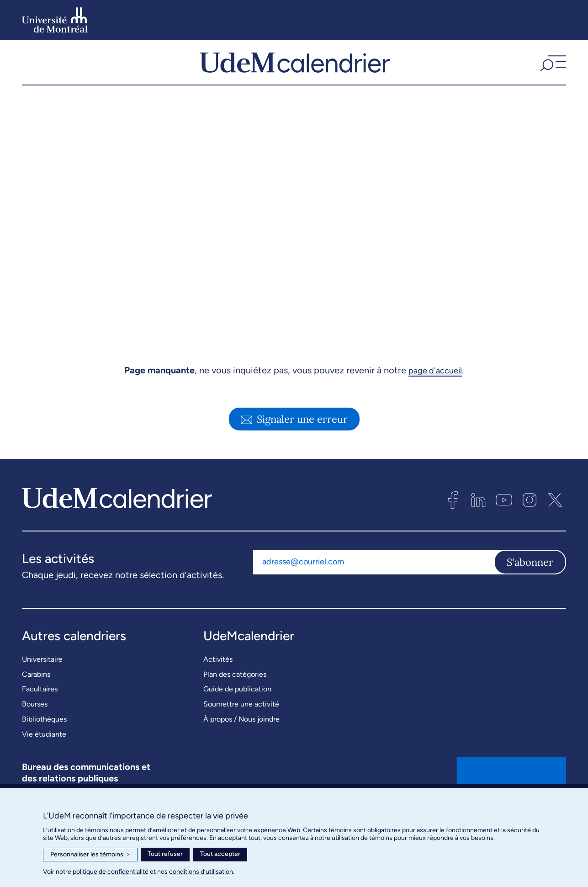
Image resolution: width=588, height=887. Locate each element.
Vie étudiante (44, 755)
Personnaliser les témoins (90, 855)
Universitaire (42, 680)
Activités (218, 680)
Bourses (35, 725)
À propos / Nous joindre (241, 740)
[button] (552, 73)
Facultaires (40, 709)
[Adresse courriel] (373, 582)
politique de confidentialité (111, 872)
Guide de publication (237, 709)
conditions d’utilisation (201, 872)
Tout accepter (220, 854)
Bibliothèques (44, 740)
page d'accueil (435, 391)
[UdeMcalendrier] (295, 73)
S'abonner (530, 582)
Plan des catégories (235, 695)
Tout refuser (165, 854)
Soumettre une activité (241, 725)
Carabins (36, 695)
